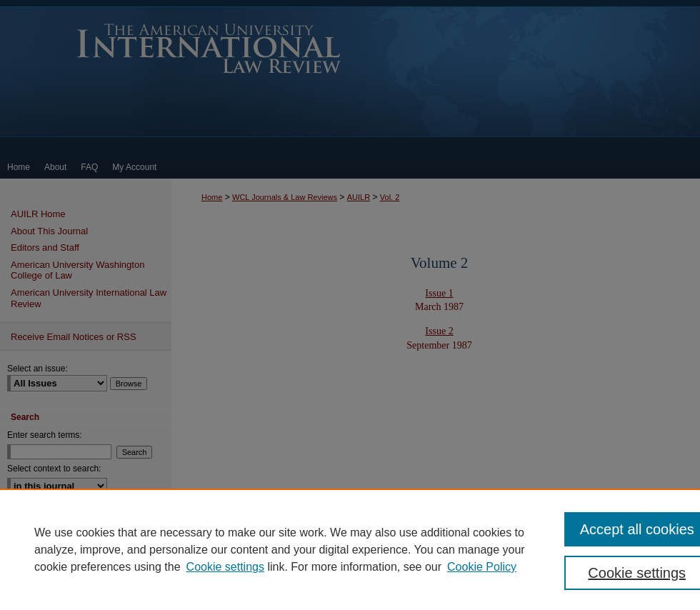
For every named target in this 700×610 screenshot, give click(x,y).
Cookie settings (225, 567)
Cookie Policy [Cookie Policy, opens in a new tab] (482, 567)
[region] (350, 549)
